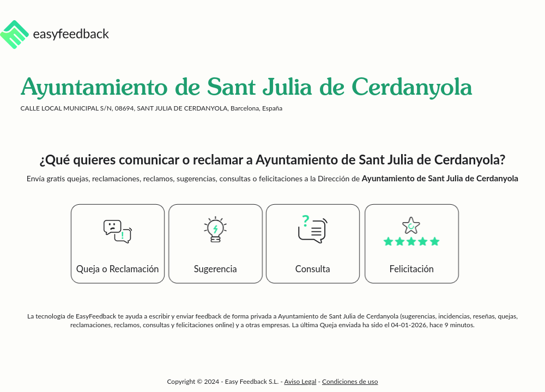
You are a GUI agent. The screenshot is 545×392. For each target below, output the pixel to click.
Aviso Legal (301, 381)
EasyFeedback (97, 316)
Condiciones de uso (350, 381)
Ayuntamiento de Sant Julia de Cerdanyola (338, 316)
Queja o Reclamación (118, 269)
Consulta (313, 269)
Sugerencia (216, 269)
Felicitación (412, 269)
